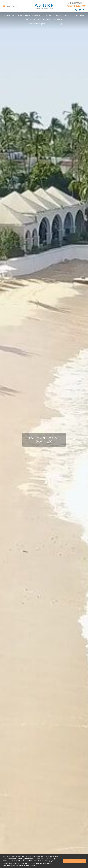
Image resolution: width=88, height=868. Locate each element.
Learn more (31, 865)
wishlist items (12, 6)
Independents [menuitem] (59, 20)
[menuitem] (9, 15)
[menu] (44, 18)
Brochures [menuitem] (47, 20)
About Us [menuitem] (27, 20)
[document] (44, 861)
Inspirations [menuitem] (79, 15)
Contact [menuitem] (37, 20)
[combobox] (44, 24)
